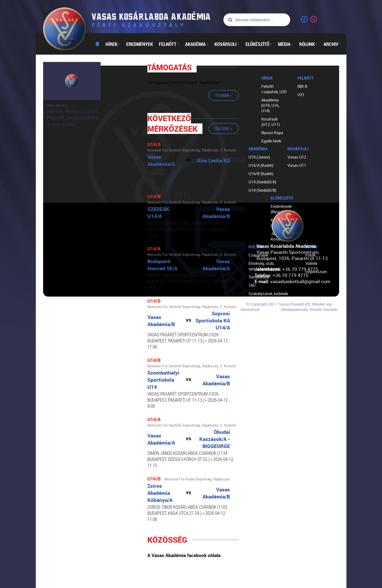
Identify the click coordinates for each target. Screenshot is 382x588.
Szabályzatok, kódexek (268, 294)
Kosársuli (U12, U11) (271, 122)
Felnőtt (169, 44)
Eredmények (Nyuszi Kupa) (283, 209)
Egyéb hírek (271, 141)
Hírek (113, 44)
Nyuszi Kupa (272, 133)
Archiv (332, 44)
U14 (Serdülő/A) (262, 182)
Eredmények (140, 44)
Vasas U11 (297, 165)
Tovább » (224, 95)
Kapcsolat (257, 327)
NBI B (302, 86)
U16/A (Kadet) (261, 165)
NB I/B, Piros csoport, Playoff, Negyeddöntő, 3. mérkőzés (73, 118)
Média (286, 44)
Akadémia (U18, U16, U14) (270, 105)
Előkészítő (259, 44)
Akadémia (197, 44)
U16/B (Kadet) (261, 174)
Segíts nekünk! (261, 319)
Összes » (224, 129)
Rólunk (308, 44)
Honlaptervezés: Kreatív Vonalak (309, 309)
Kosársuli (227, 44)
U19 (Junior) (259, 157)
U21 (301, 95)
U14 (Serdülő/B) (262, 190)
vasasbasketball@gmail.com (300, 281)
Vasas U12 (297, 157)
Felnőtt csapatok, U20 (274, 89)
